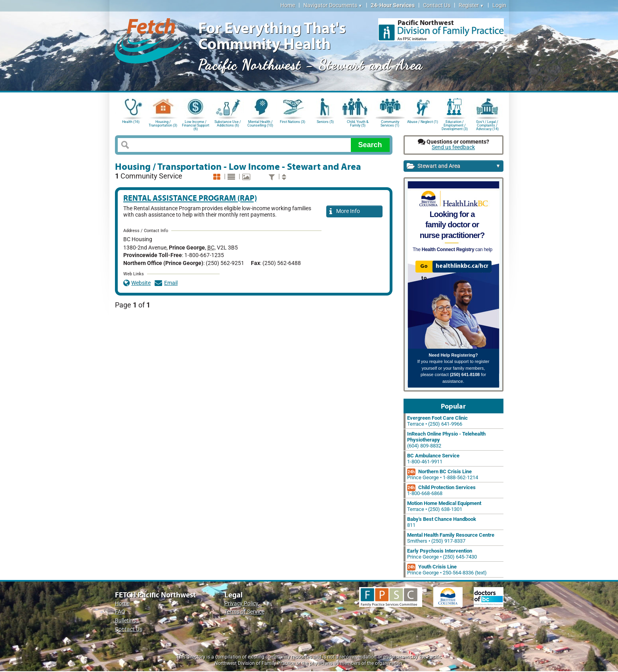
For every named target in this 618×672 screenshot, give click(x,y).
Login (499, 5)
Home (288, 5)
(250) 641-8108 (465, 374)
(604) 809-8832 (446, 440)
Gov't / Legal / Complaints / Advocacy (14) (487, 125)
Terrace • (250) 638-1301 (444, 506)
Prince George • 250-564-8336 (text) (447, 570)
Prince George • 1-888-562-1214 (443, 474)
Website (137, 283)
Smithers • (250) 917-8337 (451, 538)
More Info (345, 212)
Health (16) (131, 122)
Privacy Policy (241, 604)
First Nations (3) (293, 122)
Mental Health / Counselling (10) (260, 124)
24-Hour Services (393, 5)
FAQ (120, 612)
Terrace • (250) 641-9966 (437, 421)
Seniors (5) (325, 122)
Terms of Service (244, 612)
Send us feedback (453, 147)
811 (442, 522)
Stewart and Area (454, 166)
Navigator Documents (333, 5)
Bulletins (125, 621)
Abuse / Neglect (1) (423, 122)
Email (166, 283)
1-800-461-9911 (433, 459)
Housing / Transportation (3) (163, 124)
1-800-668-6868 (441, 490)
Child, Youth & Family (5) (358, 124)
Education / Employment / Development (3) (455, 125)
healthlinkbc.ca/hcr (462, 266)
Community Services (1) (390, 124)
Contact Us (437, 5)
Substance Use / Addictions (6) (228, 124)
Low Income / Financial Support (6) (196, 125)
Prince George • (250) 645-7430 (442, 554)
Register (471, 5)
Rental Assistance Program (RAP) (190, 198)
